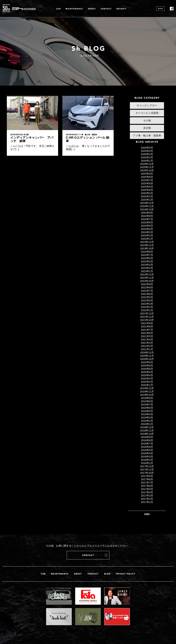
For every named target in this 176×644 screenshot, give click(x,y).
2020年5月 (147, 372)
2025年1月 (147, 200)
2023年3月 (147, 265)
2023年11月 (147, 245)
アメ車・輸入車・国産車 (87, 135)
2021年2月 (147, 346)
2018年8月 (147, 440)
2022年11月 (147, 278)
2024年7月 (147, 219)
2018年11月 (147, 431)
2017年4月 (147, 492)
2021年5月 (147, 336)
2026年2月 (147, 157)
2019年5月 (147, 411)
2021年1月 (147, 349)
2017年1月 (147, 502)
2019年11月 (147, 391)
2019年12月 (147, 388)
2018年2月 (147, 460)
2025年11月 (147, 167)
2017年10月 (147, 473)
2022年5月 (147, 297)
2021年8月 (147, 326)
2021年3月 (147, 343)
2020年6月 (147, 369)
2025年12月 (147, 164)
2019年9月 (147, 398)
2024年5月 (147, 226)
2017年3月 (147, 496)
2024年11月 (147, 206)
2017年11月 (147, 470)
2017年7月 (147, 483)
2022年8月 (147, 287)
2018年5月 (147, 450)
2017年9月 (147, 476)
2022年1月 (147, 310)
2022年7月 (147, 291)
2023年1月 (147, 271)
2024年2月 (147, 235)
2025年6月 (147, 183)
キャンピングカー (147, 105)
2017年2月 (147, 499)
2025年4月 (147, 190)
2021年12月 (147, 313)
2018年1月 (147, 463)
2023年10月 (147, 248)
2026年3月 (147, 154)
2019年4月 (147, 414)
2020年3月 (147, 378)
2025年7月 (147, 180)
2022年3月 (147, 304)
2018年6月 (147, 447)
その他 (147, 120)
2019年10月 (147, 395)
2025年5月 (147, 187)
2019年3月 (147, 417)
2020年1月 (147, 385)
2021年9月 (147, 323)
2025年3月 (147, 193)
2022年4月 (147, 300)
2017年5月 (147, 489)
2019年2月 (147, 421)
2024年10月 (147, 209)
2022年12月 (147, 274)
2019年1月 (147, 424)
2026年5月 (147, 148)
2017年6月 (147, 486)
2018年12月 (147, 427)
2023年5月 (147, 258)
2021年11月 (147, 317)
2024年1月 (147, 239)
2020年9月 (147, 362)
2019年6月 (147, 408)
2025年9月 (147, 174)
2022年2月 (147, 307)
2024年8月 (147, 216)
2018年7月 (147, 444)
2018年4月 (147, 453)
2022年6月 (147, 294)
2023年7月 (147, 255)
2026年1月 (147, 161)
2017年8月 (147, 479)
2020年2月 (147, 382)
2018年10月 (147, 434)
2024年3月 (147, 232)
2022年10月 (147, 281)
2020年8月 (147, 365)
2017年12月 (147, 466)
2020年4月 (147, 375)
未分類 (26, 135)
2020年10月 (147, 359)
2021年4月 (147, 339)
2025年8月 (147, 177)
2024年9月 (147, 213)
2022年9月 (147, 284)
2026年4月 (147, 151)
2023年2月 (147, 268)
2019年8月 (147, 401)
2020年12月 (147, 352)
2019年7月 (147, 404)
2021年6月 (147, 333)
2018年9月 (147, 437)
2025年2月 (147, 196)
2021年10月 (147, 320)
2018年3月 (147, 457)
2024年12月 (147, 203)
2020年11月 (147, 356)
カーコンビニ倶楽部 (147, 113)
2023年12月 (147, 242)
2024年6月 (147, 222)
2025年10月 (147, 170)
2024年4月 (147, 229)
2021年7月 (147, 330)
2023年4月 (147, 261)
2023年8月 (147, 252)
